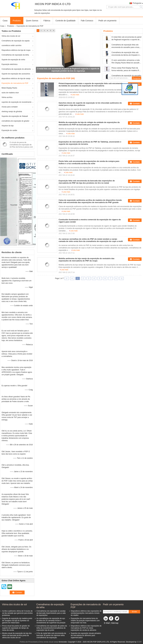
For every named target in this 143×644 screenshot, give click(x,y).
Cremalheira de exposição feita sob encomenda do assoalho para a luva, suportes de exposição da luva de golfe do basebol (126, 46)
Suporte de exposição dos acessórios (16, 74)
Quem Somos (32, 21)
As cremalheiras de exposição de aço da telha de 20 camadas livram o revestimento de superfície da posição (51, 621)
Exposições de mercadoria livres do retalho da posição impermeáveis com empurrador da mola (85, 621)
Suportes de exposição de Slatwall (15, 116)
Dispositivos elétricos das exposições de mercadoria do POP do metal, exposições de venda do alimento (86, 628)
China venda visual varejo (48, 642)
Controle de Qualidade (65, 21)
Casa (5, 21)
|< (67, 278)
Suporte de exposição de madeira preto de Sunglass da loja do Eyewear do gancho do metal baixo (17, 621)
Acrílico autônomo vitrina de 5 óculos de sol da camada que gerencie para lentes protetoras (17, 613)
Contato (136, 104)
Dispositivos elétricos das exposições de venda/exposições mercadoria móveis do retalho (86, 613)
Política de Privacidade (28, 642)
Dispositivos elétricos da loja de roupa (16, 50)
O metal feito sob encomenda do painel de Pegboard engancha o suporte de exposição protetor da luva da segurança (126, 38)
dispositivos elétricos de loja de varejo (16, 78)
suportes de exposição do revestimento (17, 102)
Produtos (17, 21)
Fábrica (47, 21)
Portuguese (137, 3)
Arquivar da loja (8, 126)
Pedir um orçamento (108, 21)
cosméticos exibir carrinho (12, 45)
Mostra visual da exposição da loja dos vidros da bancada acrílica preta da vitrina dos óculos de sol (17, 635)
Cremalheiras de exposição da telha (15, 55)
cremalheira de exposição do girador (15, 121)
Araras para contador (10, 107)
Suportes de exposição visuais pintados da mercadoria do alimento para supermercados (86, 635)
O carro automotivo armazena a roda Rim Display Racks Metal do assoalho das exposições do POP (126, 62)
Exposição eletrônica (10, 64)
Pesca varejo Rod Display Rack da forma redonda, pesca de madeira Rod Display (126, 69)
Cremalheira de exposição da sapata (16, 41)
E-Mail (107, 623)
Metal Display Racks (9, 88)
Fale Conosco (87, 21)
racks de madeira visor (10, 93)
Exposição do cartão (9, 130)
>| (122, 278)
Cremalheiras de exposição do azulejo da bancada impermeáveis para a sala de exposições (51, 613)
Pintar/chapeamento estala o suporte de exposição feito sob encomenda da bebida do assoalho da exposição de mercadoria (91, 85)
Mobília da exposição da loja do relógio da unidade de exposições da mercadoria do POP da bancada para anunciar (89, 123)
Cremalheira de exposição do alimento (16, 69)
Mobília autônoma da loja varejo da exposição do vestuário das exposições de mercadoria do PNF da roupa (87, 260)
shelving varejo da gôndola (12, 112)
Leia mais (75, 95)
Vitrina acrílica (7, 97)
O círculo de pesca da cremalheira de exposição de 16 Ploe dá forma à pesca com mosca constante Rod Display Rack (21, 147)
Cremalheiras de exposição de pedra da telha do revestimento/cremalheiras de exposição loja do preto (52, 628)
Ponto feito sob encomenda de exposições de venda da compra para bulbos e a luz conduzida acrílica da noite (89, 162)
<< (72, 278)
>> (116, 278)
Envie (134, 612)
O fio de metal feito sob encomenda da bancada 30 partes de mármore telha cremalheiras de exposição (51, 635)
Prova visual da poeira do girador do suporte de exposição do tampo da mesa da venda (16, 628)
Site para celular (110, 627)
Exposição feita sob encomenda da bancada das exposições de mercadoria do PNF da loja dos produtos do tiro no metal (87, 182)
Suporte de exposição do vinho (13, 60)
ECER (139, 642)
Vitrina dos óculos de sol (11, 36)
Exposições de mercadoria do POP (15, 83)
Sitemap (115, 623)
